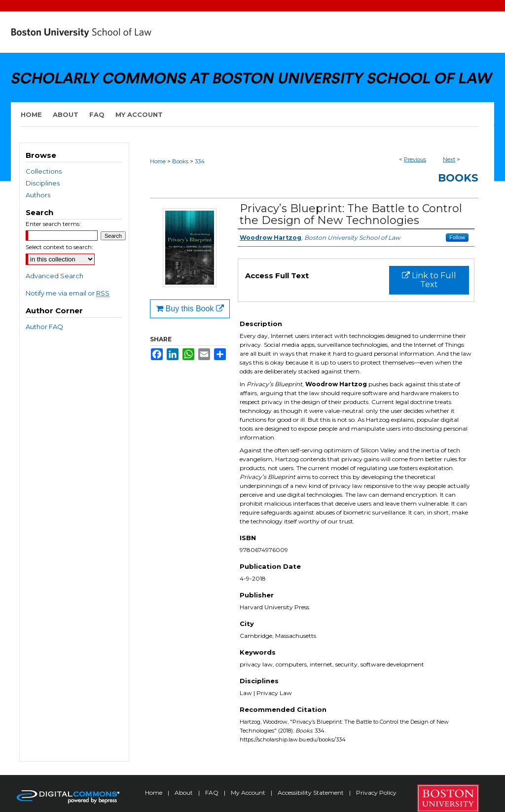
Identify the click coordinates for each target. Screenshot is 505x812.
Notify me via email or (68, 293)
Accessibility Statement (311, 793)
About (184, 793)
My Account (249, 793)
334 (200, 161)
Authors (38, 195)
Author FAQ (44, 327)
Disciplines (43, 183)
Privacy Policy (376, 793)
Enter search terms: (53, 224)
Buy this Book (190, 309)
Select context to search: (59, 247)
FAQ (213, 793)
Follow (457, 237)
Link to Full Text (429, 280)
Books (180, 161)
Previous (415, 159)
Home (158, 161)
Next (449, 159)
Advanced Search (54, 276)
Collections (44, 171)
